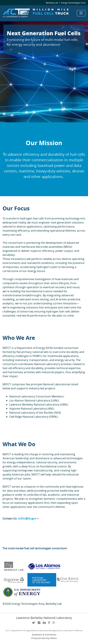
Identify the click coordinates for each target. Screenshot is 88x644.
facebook (49, 624)
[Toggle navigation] (81, 13)
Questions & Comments (44, 635)
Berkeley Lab (52, 3)
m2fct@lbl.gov (28, 518)
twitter (34, 624)
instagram (39, 624)
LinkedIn (44, 624)
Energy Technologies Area (73, 3)
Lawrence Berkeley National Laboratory (44, 618)
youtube (54, 624)
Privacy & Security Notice (44, 638)
